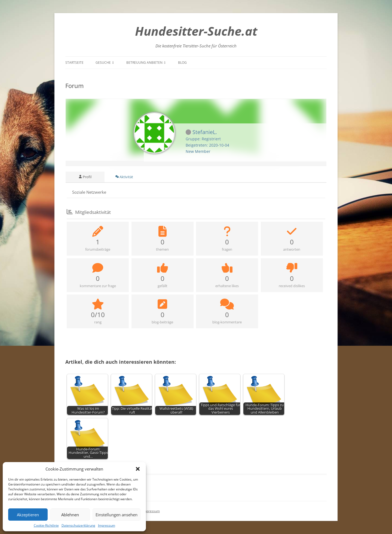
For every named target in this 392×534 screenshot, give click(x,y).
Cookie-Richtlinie (46, 525)
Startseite (74, 63)
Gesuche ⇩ (105, 63)
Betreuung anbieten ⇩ (146, 63)
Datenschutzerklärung (78, 525)
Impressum (107, 525)
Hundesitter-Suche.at (196, 31)
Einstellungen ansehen (117, 515)
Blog (182, 63)
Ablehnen (70, 515)
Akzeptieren (28, 515)
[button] (138, 469)
